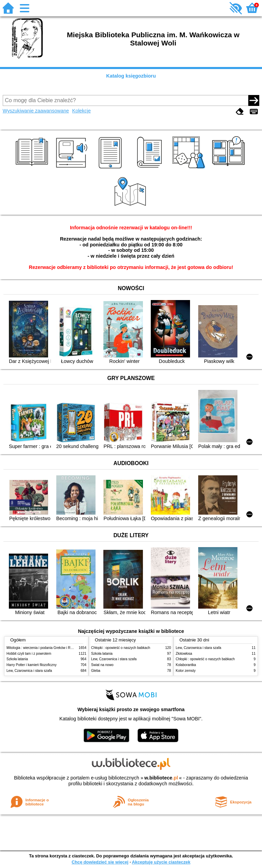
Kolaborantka (186, 665)
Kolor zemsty (186, 671)
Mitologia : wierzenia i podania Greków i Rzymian (44, 648)
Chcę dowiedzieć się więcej (100, 862)
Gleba (96, 671)
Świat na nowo (102, 665)
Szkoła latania (17, 659)
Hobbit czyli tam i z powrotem (29, 654)
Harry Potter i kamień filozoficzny (32, 665)
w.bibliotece (161, 778)
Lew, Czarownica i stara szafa (29, 671)
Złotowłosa (184, 654)
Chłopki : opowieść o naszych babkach (121, 648)
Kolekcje (82, 111)
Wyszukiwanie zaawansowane (36, 111)
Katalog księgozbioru (131, 76)
